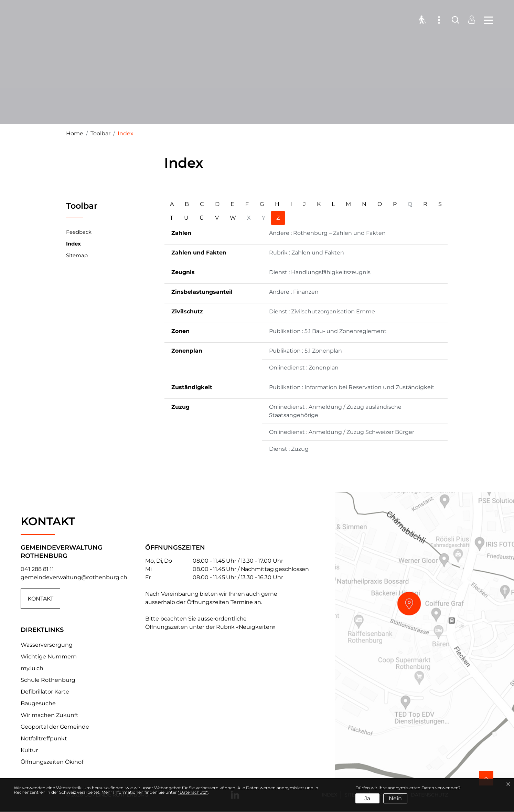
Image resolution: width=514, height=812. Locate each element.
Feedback (79, 232)
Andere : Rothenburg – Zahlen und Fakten (327, 233)
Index (73, 245)
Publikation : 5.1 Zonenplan (306, 351)
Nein (395, 798)
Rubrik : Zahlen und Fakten (307, 253)
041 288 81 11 (37, 569)
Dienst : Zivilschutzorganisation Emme (322, 311)
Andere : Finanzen (294, 292)
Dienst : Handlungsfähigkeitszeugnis (320, 272)
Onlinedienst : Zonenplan (304, 368)
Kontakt (40, 599)
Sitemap (77, 255)
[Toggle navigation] (486, 21)
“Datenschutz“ (193, 792)
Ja (367, 798)
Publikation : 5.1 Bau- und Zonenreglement (328, 331)
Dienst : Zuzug (289, 449)
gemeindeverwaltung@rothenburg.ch (74, 577)
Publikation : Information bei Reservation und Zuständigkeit (352, 387)
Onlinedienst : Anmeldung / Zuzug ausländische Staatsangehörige (335, 411)
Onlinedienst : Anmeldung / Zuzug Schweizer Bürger (342, 432)
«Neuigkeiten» (256, 627)
